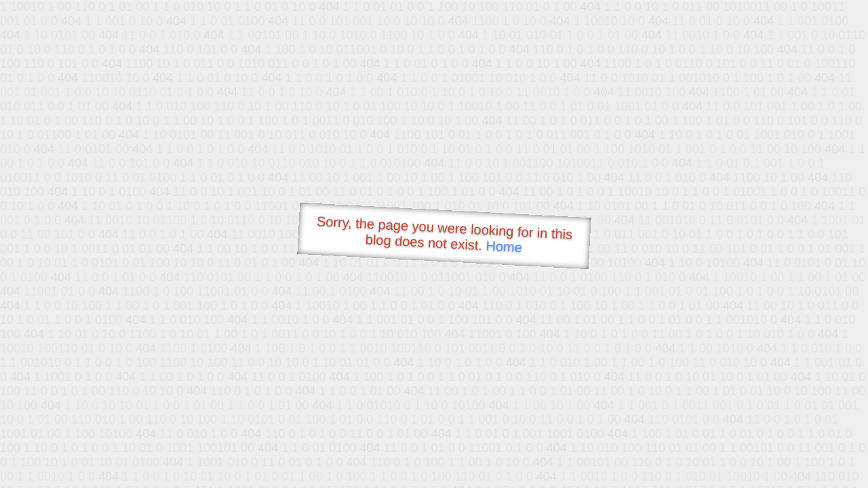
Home (504, 246)
